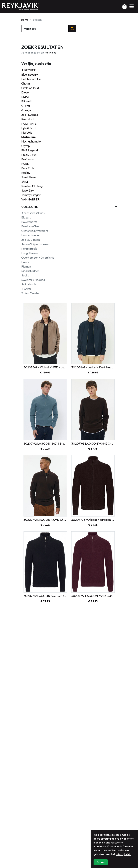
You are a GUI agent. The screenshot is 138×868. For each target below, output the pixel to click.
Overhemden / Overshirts (38, 258)
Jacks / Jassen (31, 240)
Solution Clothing (32, 186)
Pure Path (28, 168)
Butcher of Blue (31, 79)
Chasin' (26, 83)
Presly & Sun (29, 155)
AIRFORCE (29, 70)
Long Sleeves (30, 253)
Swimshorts (29, 284)
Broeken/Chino (31, 226)
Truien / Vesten (31, 293)
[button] (132, 7)
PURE (25, 164)
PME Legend (30, 150)
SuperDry (28, 190)
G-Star (26, 106)
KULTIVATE (29, 124)
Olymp (26, 146)
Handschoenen (31, 235)
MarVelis (27, 132)
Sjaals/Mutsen (30, 271)
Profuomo (28, 159)
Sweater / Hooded (33, 280)
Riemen (26, 266)
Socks (25, 275)
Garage (26, 110)
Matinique (29, 137)
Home (25, 20)
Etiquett (26, 101)
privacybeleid (123, 863)
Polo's (25, 262)
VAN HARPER (30, 199)
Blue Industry (30, 75)
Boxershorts (29, 222)
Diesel (25, 92)
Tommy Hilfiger (31, 195)
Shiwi (25, 182)
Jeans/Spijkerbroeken (35, 244)
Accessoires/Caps (33, 213)
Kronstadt (28, 119)
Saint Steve (29, 177)
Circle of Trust (30, 88)
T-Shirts (26, 289)
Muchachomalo (31, 141)
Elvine (25, 97)
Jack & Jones (30, 115)
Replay (26, 173)
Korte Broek (29, 249)
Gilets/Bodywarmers (35, 231)
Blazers (26, 217)
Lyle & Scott (29, 128)
